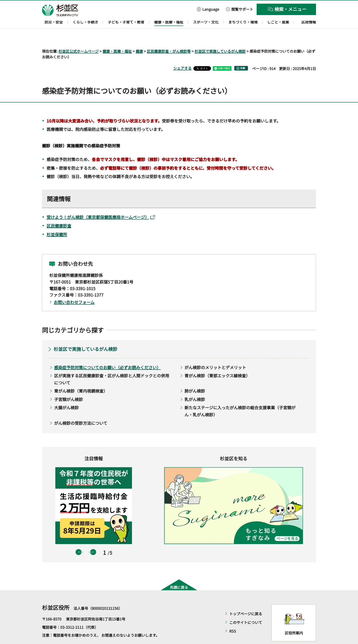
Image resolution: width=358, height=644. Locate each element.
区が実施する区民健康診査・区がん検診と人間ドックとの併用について (112, 366)
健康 (139, 38)
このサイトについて (246, 609)
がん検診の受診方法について (81, 410)
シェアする (182, 55)
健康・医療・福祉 (117, 38)
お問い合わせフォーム (74, 289)
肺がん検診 (195, 378)
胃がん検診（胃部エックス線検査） (217, 362)
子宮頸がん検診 (68, 386)
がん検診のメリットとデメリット (215, 354)
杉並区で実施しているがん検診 (220, 38)
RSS (233, 618)
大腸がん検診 (66, 394)
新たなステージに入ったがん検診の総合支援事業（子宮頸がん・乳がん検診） (240, 398)
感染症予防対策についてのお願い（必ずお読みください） (107, 354)
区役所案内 (294, 620)
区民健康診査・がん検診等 (169, 38)
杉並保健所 (57, 221)
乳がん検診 (195, 386)
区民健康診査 (59, 212)
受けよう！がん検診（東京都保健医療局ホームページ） (101, 204)
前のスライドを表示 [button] (79, 539)
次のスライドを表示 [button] (93, 539)
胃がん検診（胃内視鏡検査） (81, 378)
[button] (208, 9)
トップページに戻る (246, 601)
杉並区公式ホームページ (79, 38)
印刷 (243, 55)
